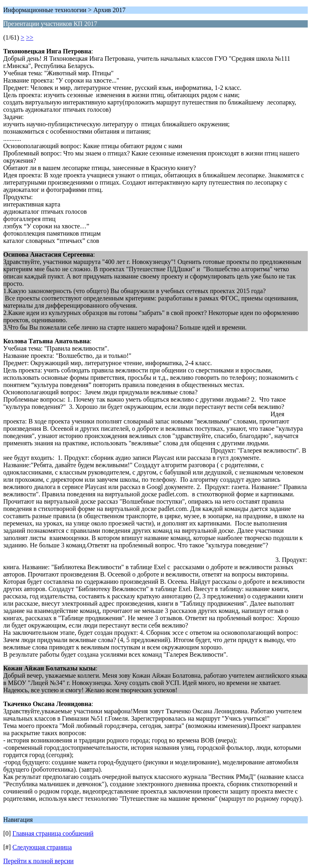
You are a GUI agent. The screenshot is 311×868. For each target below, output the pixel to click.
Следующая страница (42, 847)
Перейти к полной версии (38, 861)
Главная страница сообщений (53, 833)
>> (30, 37)
